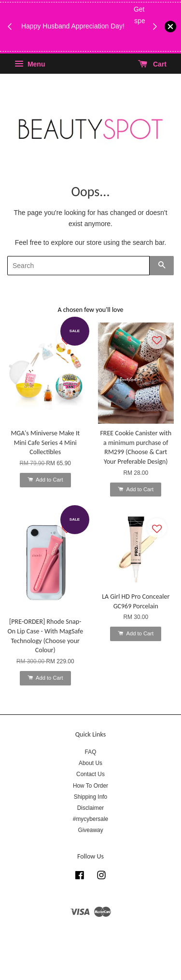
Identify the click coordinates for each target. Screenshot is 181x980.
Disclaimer (91, 808)
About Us (90, 763)
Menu (30, 64)
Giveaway (90, 830)
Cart (152, 64)
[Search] (78, 266)
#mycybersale (90, 819)
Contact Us (90, 774)
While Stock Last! (84, 43)
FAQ (91, 752)
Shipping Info (90, 797)
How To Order (90, 786)
